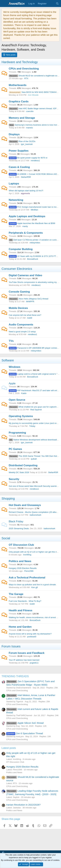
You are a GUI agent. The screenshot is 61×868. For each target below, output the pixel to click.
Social (6, 538)
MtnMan (34, 210)
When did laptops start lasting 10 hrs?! (26, 191)
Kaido (24, 393)
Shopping (8, 498)
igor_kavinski (27, 144)
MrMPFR (30, 302)
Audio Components (21, 325)
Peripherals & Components (26, 233)
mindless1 (35, 161)
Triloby (32, 426)
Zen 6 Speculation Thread (25, 733)
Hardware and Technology (20, 62)
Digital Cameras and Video (25, 275)
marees (29, 128)
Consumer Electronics (17, 269)
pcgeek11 (34, 663)
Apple (12, 383)
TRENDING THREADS (15, 676)
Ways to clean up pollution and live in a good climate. (33, 585)
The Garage (16, 594)
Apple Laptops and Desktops (27, 216)
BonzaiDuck (33, 259)
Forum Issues (11, 646)
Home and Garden (20, 627)
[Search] (57, 4)
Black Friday (16, 521)
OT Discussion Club (21, 545)
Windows (15, 367)
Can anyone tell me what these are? (25, 315)
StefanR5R (26, 177)
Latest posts (9, 748)
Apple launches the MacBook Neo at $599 (32, 223)
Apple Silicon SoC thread (25, 723)
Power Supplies (19, 151)
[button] (3, 853)
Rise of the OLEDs (22, 141)
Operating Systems (21, 416)
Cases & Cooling (19, 167)
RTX (26, 78)
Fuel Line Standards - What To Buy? (25, 601)
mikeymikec (35, 243)
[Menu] (4, 4)
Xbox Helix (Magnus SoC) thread (28, 299)
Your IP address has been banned (24, 660)
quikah (34, 459)
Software (8, 360)
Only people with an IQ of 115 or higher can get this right (34, 552)
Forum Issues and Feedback (27, 653)
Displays (14, 134)
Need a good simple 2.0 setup (22, 332)
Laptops (14, 184)
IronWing (27, 555)
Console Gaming (19, 292)
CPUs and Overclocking (24, 69)
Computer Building (21, 249)
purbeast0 (32, 637)
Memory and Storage (22, 118)
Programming (17, 433)
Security (14, 479)
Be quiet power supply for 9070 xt (28, 158)
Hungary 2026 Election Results (23, 568)
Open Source (17, 400)
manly (25, 226)
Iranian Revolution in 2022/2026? (23, 805)
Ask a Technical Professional (27, 578)
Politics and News (20, 561)
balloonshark (36, 515)
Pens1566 (29, 571)
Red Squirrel (36, 410)
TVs (11, 341)
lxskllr (30, 318)
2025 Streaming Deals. (19, 528)
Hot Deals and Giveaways (25, 505)
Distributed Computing (23, 465)
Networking (16, 200)
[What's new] (51, 4)
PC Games (15, 449)
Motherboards (18, 85)
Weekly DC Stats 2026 (19, 472)
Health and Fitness (21, 610)
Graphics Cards (19, 101)
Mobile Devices (18, 308)
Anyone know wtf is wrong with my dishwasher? (30, 634)
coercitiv (30, 111)
